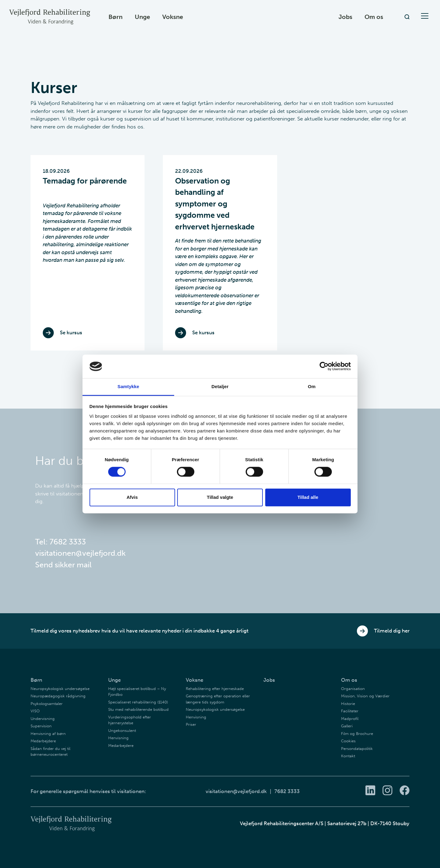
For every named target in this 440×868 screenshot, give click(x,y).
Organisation (353, 689)
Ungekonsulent (122, 731)
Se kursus (62, 333)
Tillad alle (308, 497)
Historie (348, 704)
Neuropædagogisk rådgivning (58, 696)
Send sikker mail (63, 565)
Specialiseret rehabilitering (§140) (138, 702)
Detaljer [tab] (220, 386)
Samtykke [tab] (128, 386)
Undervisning (43, 719)
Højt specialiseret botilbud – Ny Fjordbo (137, 692)
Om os (374, 17)
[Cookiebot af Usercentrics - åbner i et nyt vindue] (324, 366)
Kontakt (348, 756)
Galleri (347, 726)
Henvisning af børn (48, 734)
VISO (35, 711)
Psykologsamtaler (47, 704)
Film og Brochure (357, 734)
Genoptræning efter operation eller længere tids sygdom (218, 699)
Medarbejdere (43, 741)
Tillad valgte (220, 497)
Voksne (173, 17)
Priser (191, 724)
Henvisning (118, 738)
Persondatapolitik (357, 749)
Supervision (41, 726)
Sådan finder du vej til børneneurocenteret (50, 752)
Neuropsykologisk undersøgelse (60, 689)
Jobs (345, 17)
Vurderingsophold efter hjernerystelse (130, 720)
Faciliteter (350, 711)
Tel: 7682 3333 (61, 542)
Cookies (348, 741)
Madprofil (350, 719)
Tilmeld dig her (383, 631)
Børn (116, 17)
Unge (142, 17)
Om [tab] (312, 386)
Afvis (132, 497)
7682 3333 (287, 791)
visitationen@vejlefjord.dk (80, 553)
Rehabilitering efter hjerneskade (215, 689)
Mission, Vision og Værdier (365, 696)
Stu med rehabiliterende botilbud (138, 709)
